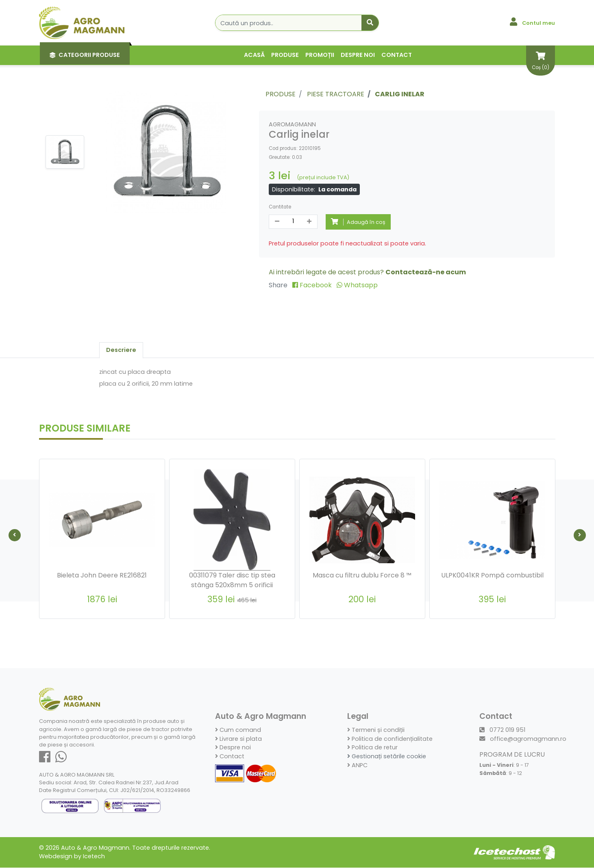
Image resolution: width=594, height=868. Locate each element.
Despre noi (358, 55)
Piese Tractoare (336, 94)
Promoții (320, 55)
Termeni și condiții (376, 730)
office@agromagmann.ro (523, 739)
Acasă (254, 55)
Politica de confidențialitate (390, 739)
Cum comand (238, 730)
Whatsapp (357, 285)
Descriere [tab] (121, 350)
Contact (397, 55)
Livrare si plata (238, 739)
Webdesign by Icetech (72, 857)
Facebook (313, 285)
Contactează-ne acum (426, 272)
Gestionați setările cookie (387, 757)
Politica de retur (372, 748)
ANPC (357, 765)
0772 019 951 (502, 730)
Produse (285, 55)
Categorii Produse (85, 55)
